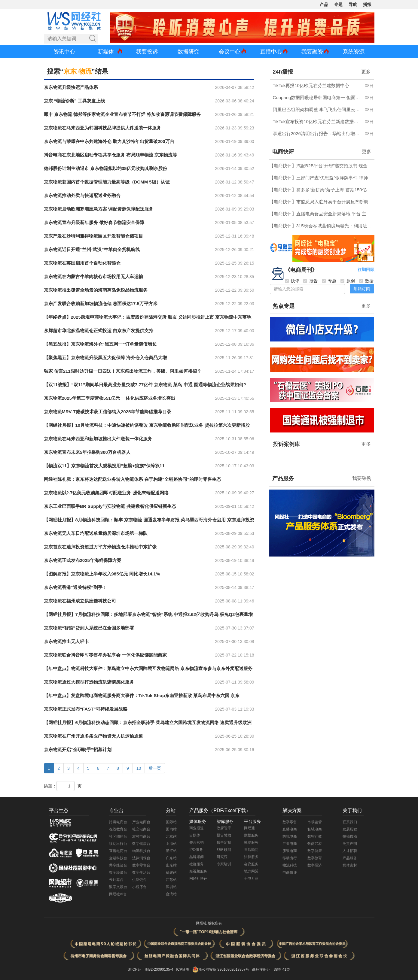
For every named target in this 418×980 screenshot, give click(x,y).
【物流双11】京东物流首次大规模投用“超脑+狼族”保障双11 (104, 466)
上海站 (171, 844)
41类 (286, 969)
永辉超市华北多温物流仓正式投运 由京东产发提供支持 (99, 331)
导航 (353, 5)
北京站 (171, 836)
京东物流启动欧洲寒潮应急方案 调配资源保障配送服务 (99, 209)
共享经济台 (118, 865)
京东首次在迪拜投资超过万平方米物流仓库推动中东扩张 (100, 547)
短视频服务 (198, 871)
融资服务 (251, 842)
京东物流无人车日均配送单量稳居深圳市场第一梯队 (96, 533)
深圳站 (171, 887)
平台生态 (59, 810)
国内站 (171, 829)
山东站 (171, 865)
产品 (324, 5)
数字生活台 (141, 872)
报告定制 (224, 842)
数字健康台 (141, 844)
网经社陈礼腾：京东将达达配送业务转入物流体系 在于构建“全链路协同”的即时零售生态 (132, 479)
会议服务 (251, 864)
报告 (310, 281)
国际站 (171, 822)
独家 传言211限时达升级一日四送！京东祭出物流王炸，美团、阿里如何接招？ (123, 371)
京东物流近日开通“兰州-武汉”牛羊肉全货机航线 (92, 249)
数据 (366, 281)
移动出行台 (118, 844)
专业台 (116, 810)
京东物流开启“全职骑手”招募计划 (78, 749)
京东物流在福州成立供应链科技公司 (80, 601)
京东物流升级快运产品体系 (71, 87)
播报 (367, 5)
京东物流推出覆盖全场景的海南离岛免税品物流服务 (96, 290)
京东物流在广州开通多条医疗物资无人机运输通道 (93, 736)
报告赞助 (224, 835)
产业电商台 (141, 822)
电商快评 (283, 152)
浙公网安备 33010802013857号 (224, 969)
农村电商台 (141, 836)
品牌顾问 (197, 857)
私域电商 (315, 829)
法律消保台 (141, 858)
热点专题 (284, 306)
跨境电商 (290, 836)
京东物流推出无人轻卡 (66, 641)
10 (139, 768)
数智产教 (315, 836)
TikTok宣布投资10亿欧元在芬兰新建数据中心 (317, 121)
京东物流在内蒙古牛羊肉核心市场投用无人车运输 (93, 276)
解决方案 (292, 810)
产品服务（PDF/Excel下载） (220, 810)
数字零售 (290, 822)
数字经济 (315, 865)
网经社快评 (198, 878)
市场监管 (315, 822)
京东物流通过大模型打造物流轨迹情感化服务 (89, 682)
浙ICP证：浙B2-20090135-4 (151, 969)
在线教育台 (118, 829)
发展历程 (350, 829)
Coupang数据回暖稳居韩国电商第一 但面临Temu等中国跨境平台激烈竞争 (317, 97)
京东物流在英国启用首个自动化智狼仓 (82, 263)
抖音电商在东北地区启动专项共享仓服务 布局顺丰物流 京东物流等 (110, 155)
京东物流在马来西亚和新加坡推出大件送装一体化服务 (98, 439)
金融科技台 (118, 858)
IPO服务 (196, 850)
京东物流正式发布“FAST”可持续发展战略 (86, 709)
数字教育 (315, 858)
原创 (348, 281)
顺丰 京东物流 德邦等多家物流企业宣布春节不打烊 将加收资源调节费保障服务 (122, 114)
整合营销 (197, 842)
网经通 (249, 828)
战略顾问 (224, 850)
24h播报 (283, 72)
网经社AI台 (118, 894)
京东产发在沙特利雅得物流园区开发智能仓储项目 (93, 236)
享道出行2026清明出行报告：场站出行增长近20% (317, 133)
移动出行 (290, 858)
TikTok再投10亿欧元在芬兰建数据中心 (311, 85)
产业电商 (290, 844)
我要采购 (362, 478)
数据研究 (188, 52)
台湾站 (171, 894)
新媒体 (106, 52)
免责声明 (350, 844)
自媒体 (195, 835)
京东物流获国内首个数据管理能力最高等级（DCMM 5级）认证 (107, 182)
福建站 (171, 872)
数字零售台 (141, 865)
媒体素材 (350, 865)
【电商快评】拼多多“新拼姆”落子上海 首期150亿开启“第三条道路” (335, 190)
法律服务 (251, 857)
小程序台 (139, 887)
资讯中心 (64, 52)
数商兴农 (315, 844)
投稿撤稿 (350, 836)
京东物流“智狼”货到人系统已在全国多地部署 (89, 628)
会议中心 (230, 52)
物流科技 (290, 865)
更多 (366, 72)
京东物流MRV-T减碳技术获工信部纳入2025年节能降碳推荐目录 (108, 412)
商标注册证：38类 (267, 969)
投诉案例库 (286, 444)
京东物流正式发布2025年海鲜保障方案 (83, 560)
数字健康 (315, 851)
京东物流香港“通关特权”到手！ (75, 587)
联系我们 (350, 822)
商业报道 (197, 828)
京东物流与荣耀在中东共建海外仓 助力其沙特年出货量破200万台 (109, 141)
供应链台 (139, 880)
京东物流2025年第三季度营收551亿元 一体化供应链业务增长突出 (110, 398)
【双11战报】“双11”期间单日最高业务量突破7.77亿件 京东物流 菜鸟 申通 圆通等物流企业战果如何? (145, 385)
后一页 (155, 768)
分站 (171, 810)
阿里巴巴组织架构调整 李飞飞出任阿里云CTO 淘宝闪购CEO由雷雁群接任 (317, 109)
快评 (292, 281)
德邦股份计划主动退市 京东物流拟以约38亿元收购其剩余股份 (106, 168)
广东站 (171, 858)
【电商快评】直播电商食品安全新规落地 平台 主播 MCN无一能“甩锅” (339, 214)
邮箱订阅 (362, 289)
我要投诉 (147, 52)
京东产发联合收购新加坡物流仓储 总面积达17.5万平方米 (101, 303)
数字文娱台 (118, 887)
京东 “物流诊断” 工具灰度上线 (74, 101)
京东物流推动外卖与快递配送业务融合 (82, 195)
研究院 (222, 857)
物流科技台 (141, 851)
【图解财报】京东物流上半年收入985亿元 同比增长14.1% (102, 574)
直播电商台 (118, 851)
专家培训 (224, 864)
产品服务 (283, 478)
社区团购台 (118, 836)
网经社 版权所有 (209, 923)
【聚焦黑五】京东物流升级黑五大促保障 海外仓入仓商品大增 (105, 358)
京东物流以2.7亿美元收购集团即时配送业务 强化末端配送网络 (106, 493)
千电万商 (251, 878)
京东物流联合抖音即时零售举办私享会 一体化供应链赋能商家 (105, 655)
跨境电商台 (118, 822)
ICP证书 (183, 969)
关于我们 (352, 810)
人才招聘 (350, 851)
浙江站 (171, 851)
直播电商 (290, 829)
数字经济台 (118, 872)
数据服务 (251, 835)
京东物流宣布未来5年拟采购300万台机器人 (87, 452)
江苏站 (171, 880)
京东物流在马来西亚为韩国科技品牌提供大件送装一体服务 (102, 128)
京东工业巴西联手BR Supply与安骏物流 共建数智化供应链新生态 (110, 506)
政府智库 (224, 828)
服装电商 (290, 851)
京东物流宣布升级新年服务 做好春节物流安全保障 (94, 222)
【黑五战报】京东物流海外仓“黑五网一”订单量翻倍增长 (100, 344)
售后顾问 (251, 850)
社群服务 (197, 864)
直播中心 (271, 52)
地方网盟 (251, 871)
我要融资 (312, 52)
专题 (338, 5)
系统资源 (354, 52)
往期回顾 (366, 269)
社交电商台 (141, 829)
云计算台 (116, 880)
